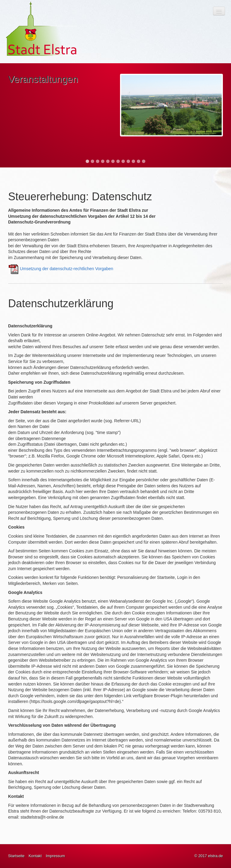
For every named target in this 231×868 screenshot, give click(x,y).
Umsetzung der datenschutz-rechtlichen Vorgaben (67, 269)
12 (144, 161)
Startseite (16, 856)
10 (133, 161)
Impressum (55, 856)
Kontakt (35, 856)
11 (139, 161)
